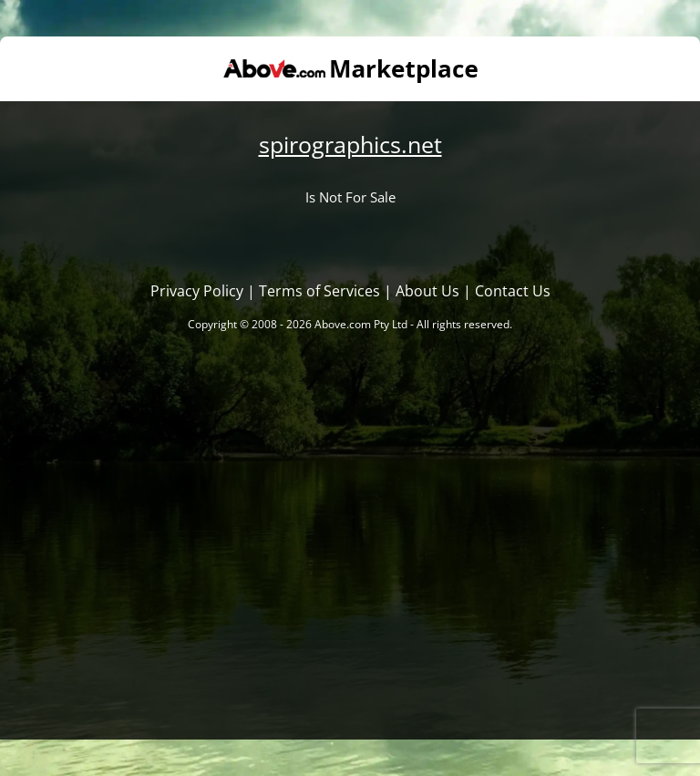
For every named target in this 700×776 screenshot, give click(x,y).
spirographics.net (350, 144)
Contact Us (513, 291)
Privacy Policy (197, 291)
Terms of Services (319, 291)
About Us (427, 291)
